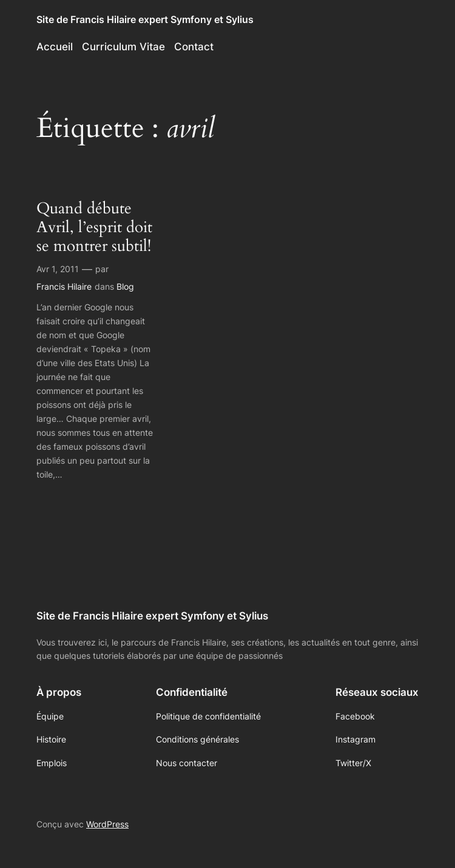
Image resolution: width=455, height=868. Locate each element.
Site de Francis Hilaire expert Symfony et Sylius (145, 19)
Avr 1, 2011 (58, 269)
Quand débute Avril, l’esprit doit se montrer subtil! (94, 227)
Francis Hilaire (64, 286)
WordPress (107, 824)
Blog (125, 286)
